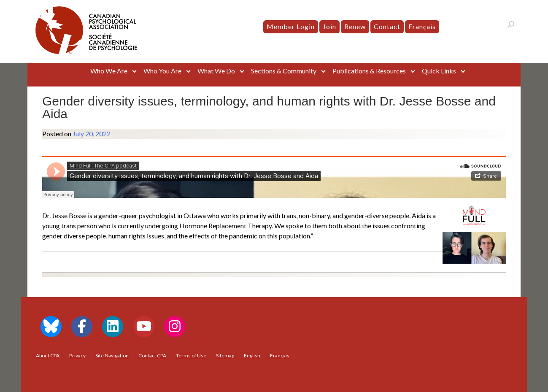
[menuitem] (422, 27)
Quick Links (439, 71)
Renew (355, 26)
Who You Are (162, 71)
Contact (387, 26)
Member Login (291, 26)
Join (329, 26)
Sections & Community (284, 71)
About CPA (48, 356)
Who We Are (109, 71)
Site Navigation (112, 356)
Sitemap (225, 356)
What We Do (216, 71)
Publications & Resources (369, 71)
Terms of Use (191, 356)
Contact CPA (152, 356)
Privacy (77, 356)
